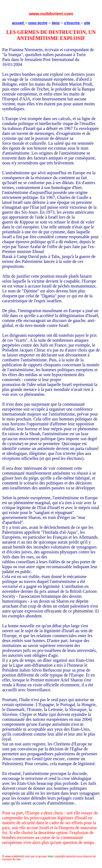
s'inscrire (72, 23)
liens (56, 23)
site (87, 23)
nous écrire (38, 23)
